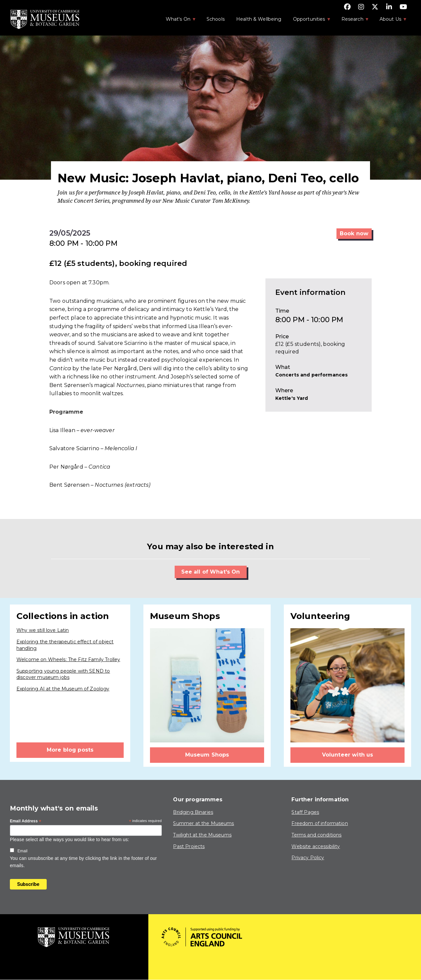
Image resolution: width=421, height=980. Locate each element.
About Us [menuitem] (390, 21)
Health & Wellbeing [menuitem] (259, 19)
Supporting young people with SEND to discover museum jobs (63, 674)
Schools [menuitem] (216, 19)
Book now (354, 233)
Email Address (26, 821)
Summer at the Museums (203, 823)
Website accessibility (316, 846)
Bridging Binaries (193, 812)
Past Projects (189, 846)
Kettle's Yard (292, 398)
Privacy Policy (308, 858)
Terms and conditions (316, 835)
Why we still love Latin (43, 630)
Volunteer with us (348, 755)
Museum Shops (207, 755)
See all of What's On (211, 572)
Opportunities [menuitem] (309, 21)
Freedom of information (320, 823)
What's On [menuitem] (178, 21)
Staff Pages (305, 812)
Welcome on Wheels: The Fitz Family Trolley (68, 659)
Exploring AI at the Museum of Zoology (63, 689)
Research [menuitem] (352, 21)
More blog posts (70, 750)
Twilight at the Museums (202, 835)
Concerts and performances (312, 375)
